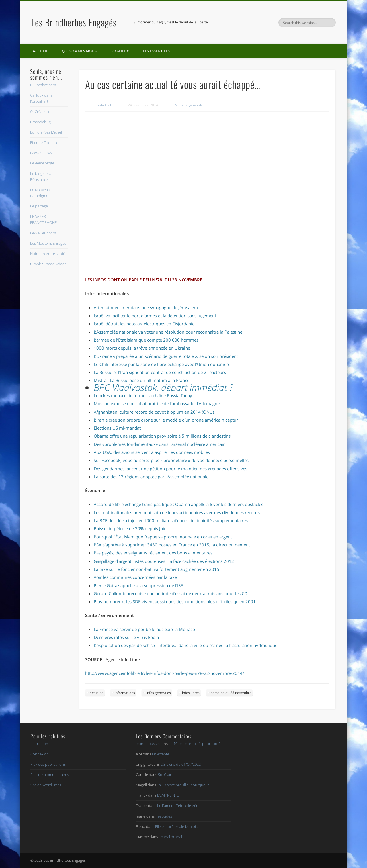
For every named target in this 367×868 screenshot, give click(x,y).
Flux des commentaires (50, 775)
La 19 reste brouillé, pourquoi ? (195, 744)
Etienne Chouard (44, 142)
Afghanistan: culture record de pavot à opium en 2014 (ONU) (154, 412)
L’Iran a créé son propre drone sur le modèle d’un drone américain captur (166, 420)
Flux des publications (48, 764)
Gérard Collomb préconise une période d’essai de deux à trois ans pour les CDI (171, 593)
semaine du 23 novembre (231, 693)
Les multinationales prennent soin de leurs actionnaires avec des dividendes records (177, 512)
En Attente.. (161, 754)
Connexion (40, 754)
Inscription (39, 744)
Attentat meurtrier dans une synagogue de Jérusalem (146, 307)
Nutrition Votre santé (48, 254)
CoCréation (40, 111)
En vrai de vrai (170, 837)
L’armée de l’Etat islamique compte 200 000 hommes (146, 340)
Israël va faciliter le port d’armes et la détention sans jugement (155, 316)
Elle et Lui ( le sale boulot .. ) (178, 826)
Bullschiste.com (43, 85)
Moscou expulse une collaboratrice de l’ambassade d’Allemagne (157, 403)
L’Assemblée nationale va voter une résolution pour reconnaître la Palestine (168, 332)
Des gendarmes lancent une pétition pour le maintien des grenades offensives (170, 469)
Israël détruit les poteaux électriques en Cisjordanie (144, 324)
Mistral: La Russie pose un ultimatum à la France (141, 380)
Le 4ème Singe (42, 163)
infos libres (191, 693)
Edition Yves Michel (46, 132)
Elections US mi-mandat (117, 428)
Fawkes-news (41, 153)
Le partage (39, 206)
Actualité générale (189, 105)
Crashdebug (40, 122)
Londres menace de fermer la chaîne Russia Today (143, 395)
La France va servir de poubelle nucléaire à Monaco (144, 629)
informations (125, 693)
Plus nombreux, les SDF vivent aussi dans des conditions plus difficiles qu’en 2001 (175, 601)
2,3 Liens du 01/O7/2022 (181, 764)
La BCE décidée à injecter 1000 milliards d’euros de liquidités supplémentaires (171, 520)
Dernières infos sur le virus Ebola (126, 637)
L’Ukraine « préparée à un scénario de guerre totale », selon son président (166, 356)
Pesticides (164, 816)
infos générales (159, 693)
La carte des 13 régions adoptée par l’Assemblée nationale (151, 477)
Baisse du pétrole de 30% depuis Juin (130, 528)
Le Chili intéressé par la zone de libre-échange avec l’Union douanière (162, 364)
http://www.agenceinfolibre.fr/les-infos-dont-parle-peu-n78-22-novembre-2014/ (165, 673)
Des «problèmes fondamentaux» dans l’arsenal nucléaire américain (160, 444)
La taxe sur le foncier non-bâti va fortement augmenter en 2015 (157, 569)
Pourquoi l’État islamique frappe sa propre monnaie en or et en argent (163, 537)
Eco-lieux (120, 51)
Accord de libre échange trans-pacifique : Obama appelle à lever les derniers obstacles (178, 504)
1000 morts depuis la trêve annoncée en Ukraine (142, 348)
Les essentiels (156, 51)
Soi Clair (165, 775)
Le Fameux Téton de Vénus (180, 806)
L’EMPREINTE (168, 795)
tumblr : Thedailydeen (48, 264)
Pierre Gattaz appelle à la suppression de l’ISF (138, 585)
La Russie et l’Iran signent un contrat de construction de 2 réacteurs (160, 372)
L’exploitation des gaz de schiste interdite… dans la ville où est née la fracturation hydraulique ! (187, 645)
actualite (97, 693)
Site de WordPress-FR (48, 785)
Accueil (40, 51)
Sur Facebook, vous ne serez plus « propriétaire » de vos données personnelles (171, 460)
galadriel (104, 105)
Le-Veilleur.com (43, 233)
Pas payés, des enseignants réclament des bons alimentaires (153, 553)
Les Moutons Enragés (48, 243)
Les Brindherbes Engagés (74, 22)
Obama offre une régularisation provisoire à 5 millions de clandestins (162, 436)
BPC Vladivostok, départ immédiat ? (163, 387)
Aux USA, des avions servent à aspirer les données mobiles (152, 452)
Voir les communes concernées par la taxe (135, 577)
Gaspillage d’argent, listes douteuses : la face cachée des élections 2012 (164, 561)
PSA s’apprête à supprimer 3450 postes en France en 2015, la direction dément (172, 545)
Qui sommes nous (79, 51)
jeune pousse (147, 744)
